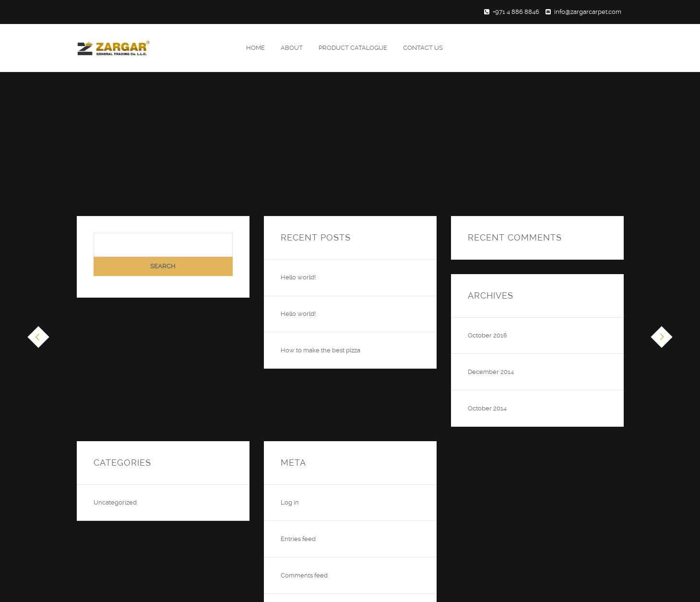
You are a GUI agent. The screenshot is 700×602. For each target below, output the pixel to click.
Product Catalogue (353, 48)
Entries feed (298, 539)
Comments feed (304, 575)
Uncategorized (115, 502)
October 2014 (487, 408)
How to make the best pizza (320, 350)
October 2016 (487, 335)
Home (255, 48)
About (292, 48)
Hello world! (298, 277)
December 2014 (491, 372)
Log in (290, 502)
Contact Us (423, 48)
